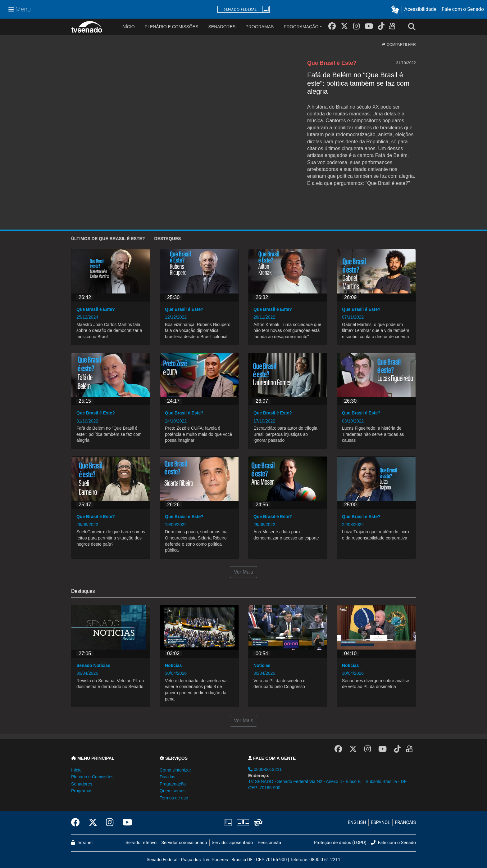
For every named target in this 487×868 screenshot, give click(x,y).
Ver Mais (243, 572)
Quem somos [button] (173, 791)
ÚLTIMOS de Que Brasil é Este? (108, 239)
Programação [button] (173, 784)
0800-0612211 (265, 769)
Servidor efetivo (141, 843)
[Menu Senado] (20, 9)
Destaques (168, 239)
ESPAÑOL (380, 823)
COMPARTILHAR (399, 45)
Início (76, 770)
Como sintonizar (175, 770)
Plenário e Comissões (172, 27)
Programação (301, 27)
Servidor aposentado (232, 843)
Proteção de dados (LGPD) (340, 843)
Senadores (222, 27)
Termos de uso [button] (174, 798)
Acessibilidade (421, 9)
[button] (396, 9)
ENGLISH (357, 823)
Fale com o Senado (463, 9)
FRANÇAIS (405, 823)
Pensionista (269, 843)
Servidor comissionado (184, 843)
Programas (259, 27)
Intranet (82, 843)
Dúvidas (168, 777)
